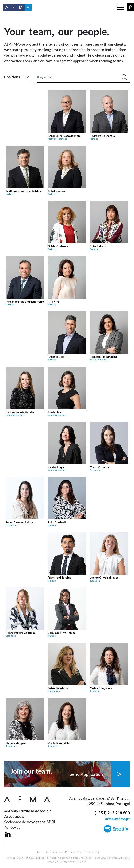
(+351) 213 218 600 (112, 813)
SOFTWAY (80, 862)
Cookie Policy (92, 852)
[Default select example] (18, 77)
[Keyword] (78, 77)
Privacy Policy (73, 852)
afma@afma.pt (117, 819)
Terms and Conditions (50, 852)
